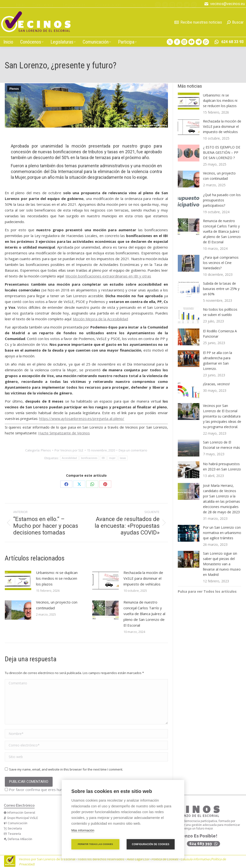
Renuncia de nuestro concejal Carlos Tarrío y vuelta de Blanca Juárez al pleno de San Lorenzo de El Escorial (144, 614)
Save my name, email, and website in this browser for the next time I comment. (66, 769)
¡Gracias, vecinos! (216, 384)
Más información (83, 830)
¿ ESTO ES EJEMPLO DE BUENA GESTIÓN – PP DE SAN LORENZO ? (222, 152)
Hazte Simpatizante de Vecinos (64, 433)
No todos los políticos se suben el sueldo (220, 312)
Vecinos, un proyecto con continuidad (57, 605)
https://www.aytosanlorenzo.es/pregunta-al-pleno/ (82, 418)
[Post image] (18, 580)
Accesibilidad (69, 458)
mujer (112, 458)
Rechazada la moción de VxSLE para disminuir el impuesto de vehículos (143, 578)
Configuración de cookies (151, 844)
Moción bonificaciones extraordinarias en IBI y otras (108, 276)
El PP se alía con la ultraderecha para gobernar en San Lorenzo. (218, 361)
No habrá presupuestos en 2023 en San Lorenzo (222, 466)
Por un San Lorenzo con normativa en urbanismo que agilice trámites (222, 533)
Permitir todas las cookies (95, 844)
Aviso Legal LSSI (138, 859)
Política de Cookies (165, 859)
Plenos (14, 89)
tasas (123, 458)
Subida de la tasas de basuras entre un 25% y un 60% (221, 289)
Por (69, 450)
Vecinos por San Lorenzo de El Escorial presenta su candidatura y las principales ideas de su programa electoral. (222, 416)
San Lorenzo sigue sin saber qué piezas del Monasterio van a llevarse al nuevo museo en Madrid (222, 564)
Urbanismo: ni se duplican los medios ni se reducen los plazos (57, 578)
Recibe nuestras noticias (198, 22)
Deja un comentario (133, 450)
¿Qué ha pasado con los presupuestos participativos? (222, 200)
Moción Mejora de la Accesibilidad (100, 319)
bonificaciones (89, 458)
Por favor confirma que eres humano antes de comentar (53, 790)
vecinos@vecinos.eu (224, 4)
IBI (103, 458)
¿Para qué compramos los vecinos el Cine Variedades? (221, 263)
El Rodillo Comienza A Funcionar (220, 334)
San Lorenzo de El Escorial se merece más (221, 445)
